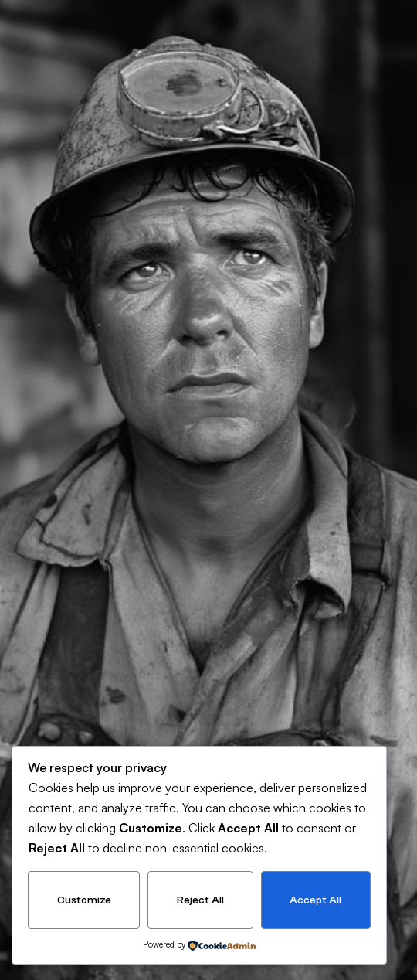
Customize (84, 900)
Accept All (315, 900)
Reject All (200, 900)
